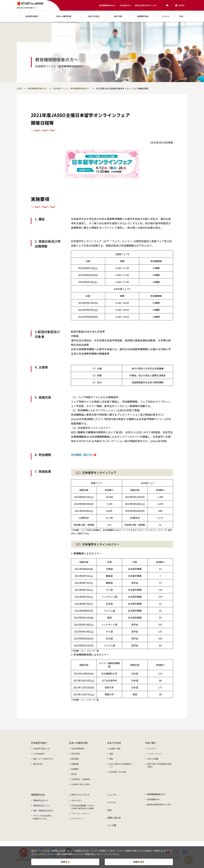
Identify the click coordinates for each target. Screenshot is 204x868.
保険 (111, 759)
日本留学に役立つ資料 (80, 784)
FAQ (109, 810)
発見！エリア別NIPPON (43, 759)
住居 (111, 754)
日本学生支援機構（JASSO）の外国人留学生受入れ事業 (83, 807)
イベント (112, 802)
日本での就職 (153, 759)
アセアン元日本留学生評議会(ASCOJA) (42, 817)
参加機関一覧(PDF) (84, 454)
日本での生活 (114, 743)
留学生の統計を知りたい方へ (146, 5)
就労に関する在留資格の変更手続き (159, 765)
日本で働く (151, 743)
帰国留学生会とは (40, 800)
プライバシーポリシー (80, 813)
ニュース (112, 795)
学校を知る (76, 754)
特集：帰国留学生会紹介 (43, 811)
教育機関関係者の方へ (108, 5)
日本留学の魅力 (39, 743)
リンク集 (112, 825)
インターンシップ (155, 754)
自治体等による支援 (118, 772)
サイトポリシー (78, 819)
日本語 (181, 5)
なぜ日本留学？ (40, 754)
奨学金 (74, 774)
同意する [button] (65, 862)
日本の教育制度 (78, 749)
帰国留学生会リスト (41, 805)
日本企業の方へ (126, 5)
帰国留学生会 (38, 795)
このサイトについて (79, 795)
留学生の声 (38, 764)
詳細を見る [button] (139, 862)
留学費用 (75, 769)
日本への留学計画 (78, 743)
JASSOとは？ (77, 800)
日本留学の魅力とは (41, 749)
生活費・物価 (115, 749)
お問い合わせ (114, 818)
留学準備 (75, 759)
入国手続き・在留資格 (80, 779)
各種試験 (75, 764)
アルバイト (152, 749)
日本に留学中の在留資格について (121, 765)
